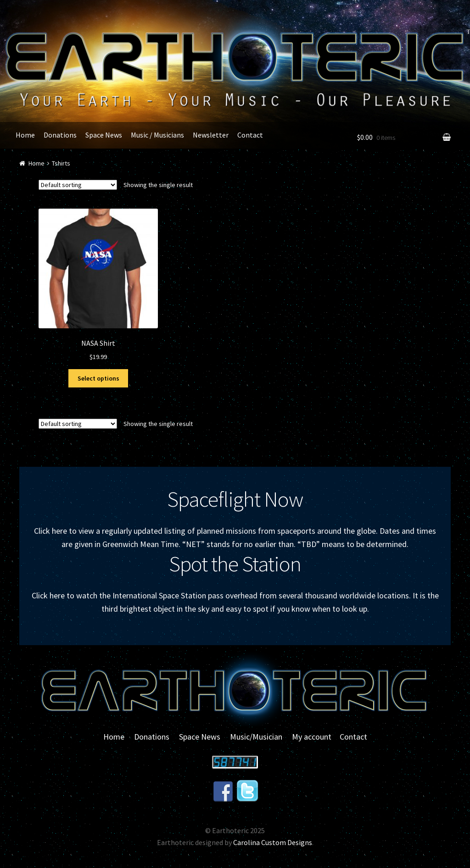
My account (312, 737)
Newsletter (211, 135)
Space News (104, 135)
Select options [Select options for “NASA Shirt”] (98, 378)
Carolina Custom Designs (273, 842)
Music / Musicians (157, 135)
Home (25, 135)
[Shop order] (78, 185)
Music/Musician (256, 737)
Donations (60, 135)
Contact (250, 135)
